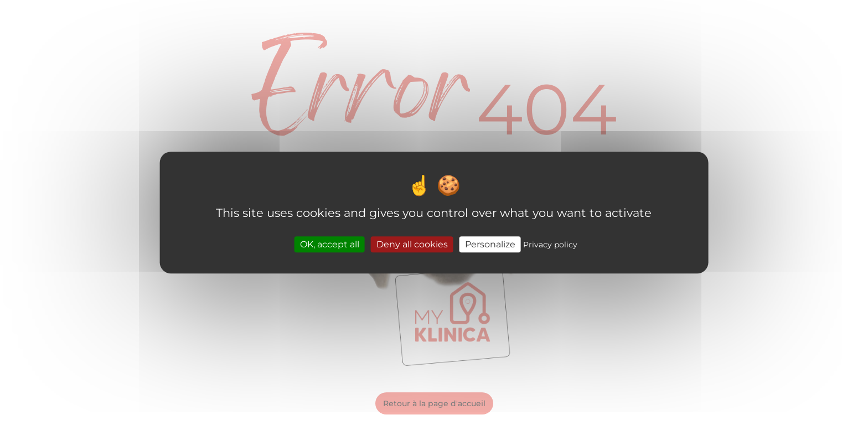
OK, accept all (330, 244)
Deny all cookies (412, 244)
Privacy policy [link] (550, 245)
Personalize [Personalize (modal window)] (490, 244)
